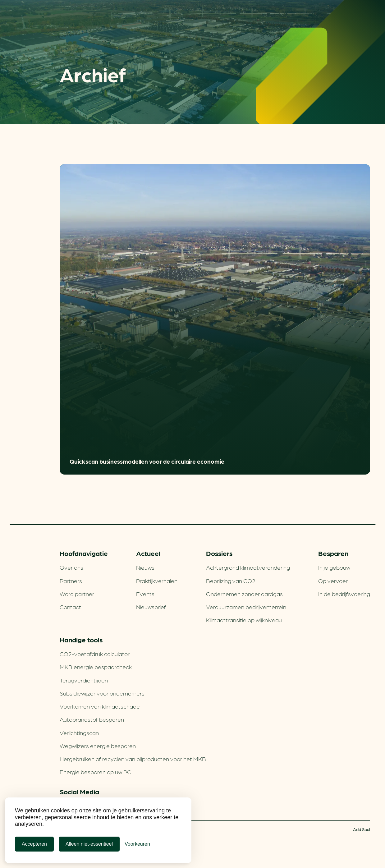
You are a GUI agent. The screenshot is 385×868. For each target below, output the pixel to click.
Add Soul (362, 829)
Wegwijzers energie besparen (98, 746)
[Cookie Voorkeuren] (137, 844)
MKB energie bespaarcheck (96, 667)
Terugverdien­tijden (84, 680)
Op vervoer (333, 581)
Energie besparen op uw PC (95, 772)
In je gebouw (334, 567)
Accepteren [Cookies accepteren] (34, 844)
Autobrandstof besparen (92, 719)
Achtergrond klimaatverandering (248, 567)
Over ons (71, 567)
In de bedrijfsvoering (344, 594)
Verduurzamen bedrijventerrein (246, 607)
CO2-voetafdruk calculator (95, 654)
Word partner (77, 594)
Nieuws (145, 567)
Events (145, 594)
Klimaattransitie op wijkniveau (244, 620)
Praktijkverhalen (157, 581)
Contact (70, 607)
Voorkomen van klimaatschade (100, 706)
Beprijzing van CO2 (231, 581)
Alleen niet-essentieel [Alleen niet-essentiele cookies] (89, 844)
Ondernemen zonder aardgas (244, 594)
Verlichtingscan (79, 733)
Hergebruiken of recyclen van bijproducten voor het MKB (133, 759)
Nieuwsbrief (151, 607)
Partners (71, 581)
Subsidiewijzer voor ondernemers (102, 693)
